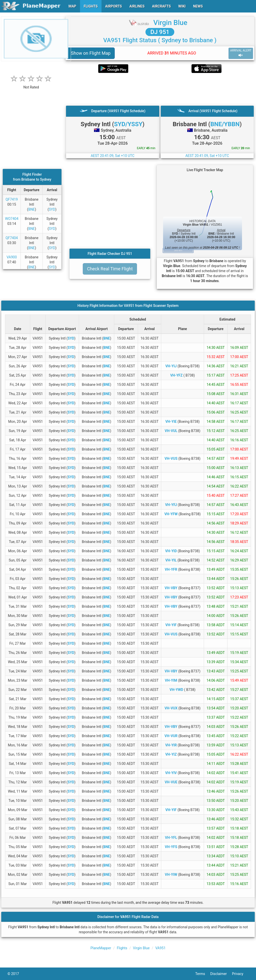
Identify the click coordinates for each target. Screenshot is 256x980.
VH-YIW (171, 875)
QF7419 (12, 199)
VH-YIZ (171, 754)
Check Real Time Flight (110, 269)
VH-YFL (171, 838)
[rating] (31, 85)
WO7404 (12, 219)
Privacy (240, 974)
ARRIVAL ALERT (241, 53)
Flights (122, 948)
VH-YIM (171, 680)
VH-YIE (171, 422)
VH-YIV (171, 773)
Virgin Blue (170, 23)
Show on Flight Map (91, 53)
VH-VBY (171, 588)
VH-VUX (171, 708)
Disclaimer (221, 974)
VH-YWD (176, 690)
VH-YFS (171, 847)
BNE (32, 209)
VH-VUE (171, 782)
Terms (203, 974)
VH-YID (171, 551)
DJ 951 (160, 32)
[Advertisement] (160, 89)
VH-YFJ (171, 505)
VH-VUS (171, 459)
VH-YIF (171, 625)
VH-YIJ (171, 366)
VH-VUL (171, 431)
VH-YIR (171, 745)
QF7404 (12, 238)
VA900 (12, 257)
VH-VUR (171, 736)
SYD (52, 209)
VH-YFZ (176, 375)
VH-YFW (171, 514)
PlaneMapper (101, 948)
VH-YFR (171, 569)
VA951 (160, 948)
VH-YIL (171, 560)
